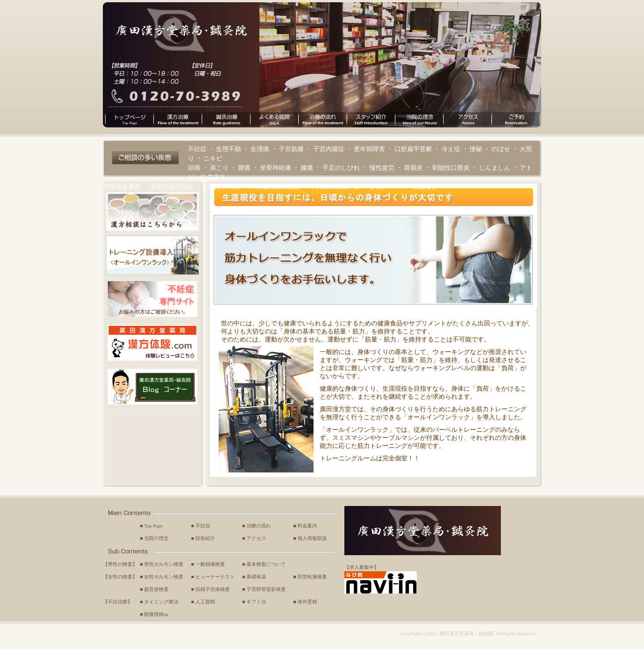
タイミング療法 (161, 602)
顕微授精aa (156, 614)
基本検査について (266, 564)
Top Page (153, 526)
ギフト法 (256, 602)
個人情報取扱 (312, 538)
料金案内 (307, 526)
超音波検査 (156, 589)
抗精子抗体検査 (213, 589)
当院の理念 (156, 538)
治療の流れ (259, 526)
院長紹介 (205, 538)
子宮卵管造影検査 (266, 589)
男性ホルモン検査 (164, 564)
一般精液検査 (210, 564)
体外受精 (307, 602)
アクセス (256, 538)
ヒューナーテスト (215, 577)
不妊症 (203, 526)
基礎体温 (256, 577)
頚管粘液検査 (312, 577)
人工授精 (205, 602)
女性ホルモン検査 (164, 577)
